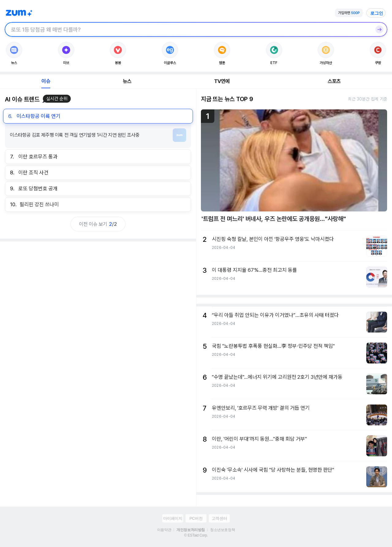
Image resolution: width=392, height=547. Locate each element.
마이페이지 (173, 518)
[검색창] (188, 29)
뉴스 (127, 81)
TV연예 (222, 81)
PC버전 (196, 518)
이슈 (46, 81)
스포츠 (334, 81)
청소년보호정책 (222, 530)
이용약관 (164, 530)
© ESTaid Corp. (196, 535)
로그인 (377, 13)
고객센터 (219, 518)
